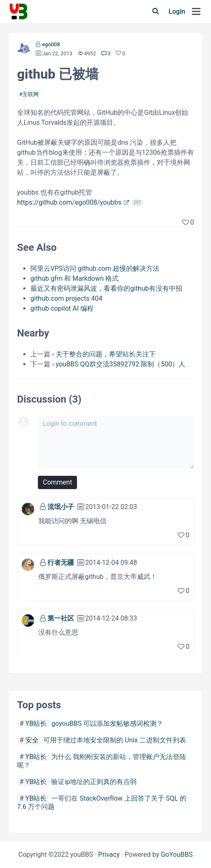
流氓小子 (61, 507)
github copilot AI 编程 (62, 308)
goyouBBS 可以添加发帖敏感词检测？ (107, 723)
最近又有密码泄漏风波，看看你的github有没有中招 (106, 288)
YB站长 (36, 723)
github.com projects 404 (66, 298)
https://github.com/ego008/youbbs (69, 202)
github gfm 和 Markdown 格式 (74, 278)
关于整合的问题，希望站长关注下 (106, 354)
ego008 (51, 44)
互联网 (31, 94)
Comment (57, 482)
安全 (32, 740)
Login (177, 11)
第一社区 (61, 618)
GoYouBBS (177, 854)
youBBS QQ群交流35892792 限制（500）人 (121, 364)
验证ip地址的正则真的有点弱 (94, 782)
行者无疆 (61, 563)
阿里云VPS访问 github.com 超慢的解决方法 (95, 268)
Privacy (109, 854)
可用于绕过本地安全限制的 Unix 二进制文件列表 (115, 740)
